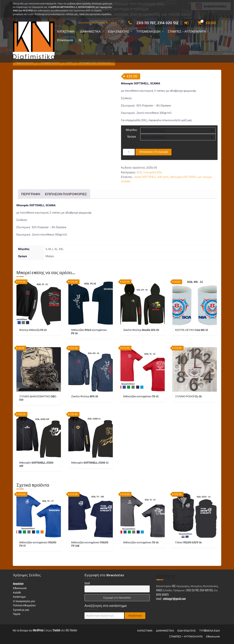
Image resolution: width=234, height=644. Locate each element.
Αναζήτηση (135, 616)
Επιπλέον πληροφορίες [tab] (66, 194)
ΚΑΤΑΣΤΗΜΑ (66, 32)
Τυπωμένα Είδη (153, 172)
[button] (80, 40)
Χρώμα (132, 137)
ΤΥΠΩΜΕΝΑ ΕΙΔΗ (148, 32)
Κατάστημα (19, 597)
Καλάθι (17, 592)
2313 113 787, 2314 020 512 (152, 23)
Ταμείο (17, 614)
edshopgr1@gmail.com (174, 599)
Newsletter (18, 584)
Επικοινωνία (65, 40)
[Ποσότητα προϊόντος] (129, 152)
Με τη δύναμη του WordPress (28, 630)
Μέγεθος (131, 130)
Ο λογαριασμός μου (24, 601)
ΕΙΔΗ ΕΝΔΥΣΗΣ (119, 32)
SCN (139, 172)
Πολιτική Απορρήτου (24, 605)
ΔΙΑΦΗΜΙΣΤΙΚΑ (90, 32)
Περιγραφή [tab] (31, 194)
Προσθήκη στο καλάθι (153, 152)
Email (87, 583)
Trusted (56, 630)
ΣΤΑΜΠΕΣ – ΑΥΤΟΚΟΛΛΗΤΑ (187, 32)
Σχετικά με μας (21, 610)
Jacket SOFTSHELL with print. (151, 177)
